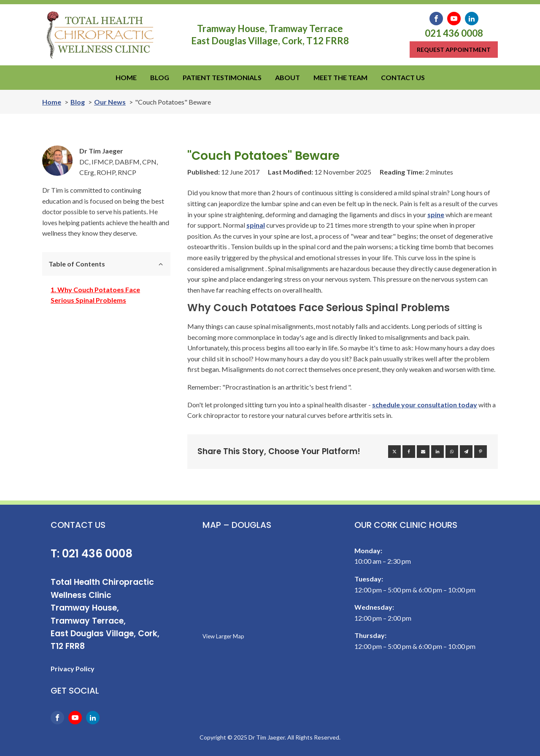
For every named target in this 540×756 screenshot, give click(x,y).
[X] (394, 452)
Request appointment (454, 50)
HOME (126, 77)
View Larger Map (223, 636)
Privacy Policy (73, 669)
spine (436, 214)
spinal (256, 225)
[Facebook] (409, 452)
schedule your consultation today (425, 405)
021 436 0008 (454, 33)
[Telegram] (466, 452)
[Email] (423, 452)
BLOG (160, 77)
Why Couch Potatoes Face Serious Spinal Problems (95, 295)
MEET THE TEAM (340, 77)
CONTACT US (403, 77)
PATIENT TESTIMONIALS (222, 77)
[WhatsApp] (452, 452)
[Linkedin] (437, 452)
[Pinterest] (481, 452)
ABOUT (288, 77)
